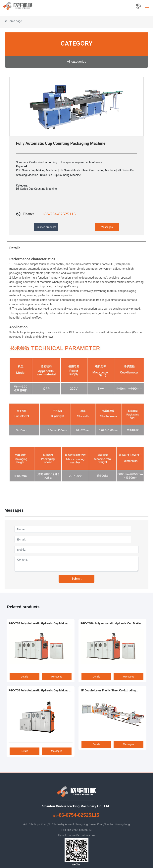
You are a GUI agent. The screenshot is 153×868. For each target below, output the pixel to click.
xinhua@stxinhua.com (81, 835)
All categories (76, 62)
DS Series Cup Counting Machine (36, 189)
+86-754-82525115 (59, 214)
